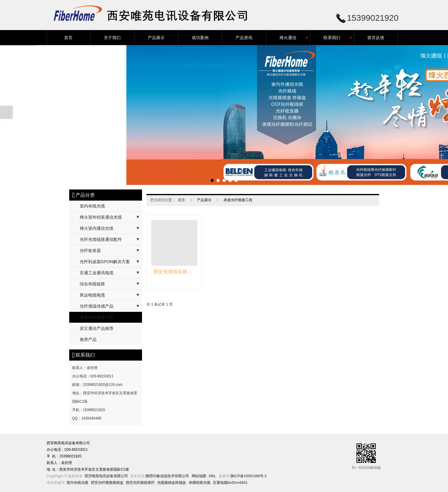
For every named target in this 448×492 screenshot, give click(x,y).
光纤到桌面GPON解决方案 (105, 262)
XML (212, 476)
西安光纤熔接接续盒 (107, 483)
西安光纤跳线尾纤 (140, 483)
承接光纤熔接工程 (97, 317)
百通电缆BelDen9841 (230, 483)
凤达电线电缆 (92, 295)
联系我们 (332, 38)
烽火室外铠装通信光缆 (101, 217)
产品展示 (156, 38)
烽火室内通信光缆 (97, 228)
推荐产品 (88, 340)
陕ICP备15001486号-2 (249, 476)
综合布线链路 (92, 284)
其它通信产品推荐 (97, 328)
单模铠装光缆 (199, 483)
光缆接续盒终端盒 (171, 483)
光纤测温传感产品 (97, 306)
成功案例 (200, 38)
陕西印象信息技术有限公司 (167, 476)
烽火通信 (288, 38)
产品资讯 (244, 38)
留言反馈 (376, 38)
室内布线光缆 (92, 206)
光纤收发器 (90, 251)
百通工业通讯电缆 (97, 273)
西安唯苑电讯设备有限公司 (106, 476)
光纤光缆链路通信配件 (101, 239)
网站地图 (199, 476)
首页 (68, 38)
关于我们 (112, 38)
